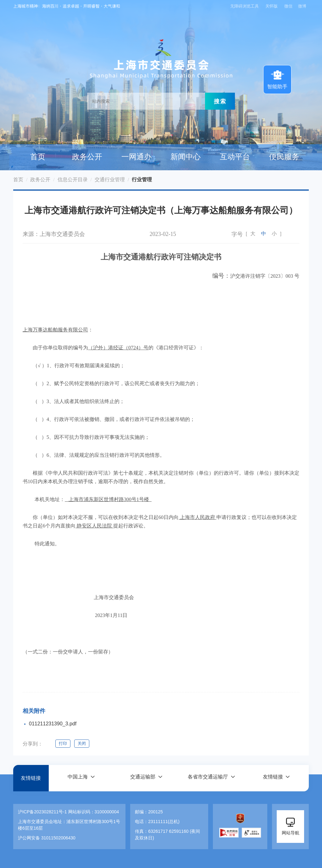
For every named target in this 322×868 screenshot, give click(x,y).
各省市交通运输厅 (208, 778)
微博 (302, 6)
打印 (63, 743)
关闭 (82, 743)
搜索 (220, 101)
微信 (288, 6)
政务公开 (87, 157)
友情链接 (31, 778)
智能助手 (277, 79)
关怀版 (271, 6)
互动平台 (235, 157)
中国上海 (78, 778)
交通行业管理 (110, 180)
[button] (81, 778)
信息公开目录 (73, 180)
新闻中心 (186, 157)
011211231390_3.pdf (53, 724)
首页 (38, 157)
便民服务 (284, 157)
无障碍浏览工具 (244, 6)
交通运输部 (143, 778)
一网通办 (136, 157)
